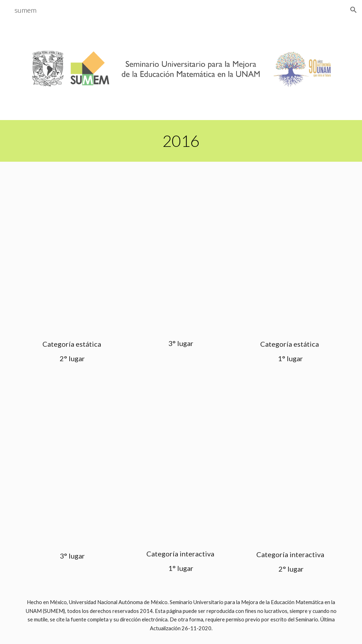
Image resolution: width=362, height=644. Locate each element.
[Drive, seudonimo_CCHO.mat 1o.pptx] (290, 252)
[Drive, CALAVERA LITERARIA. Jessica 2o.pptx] (72, 252)
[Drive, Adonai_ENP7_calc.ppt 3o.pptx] (72, 466)
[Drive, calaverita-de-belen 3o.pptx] (181, 252)
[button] (354, 10)
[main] (181, 141)
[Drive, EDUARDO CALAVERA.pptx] (181, 465)
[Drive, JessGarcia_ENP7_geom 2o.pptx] (290, 465)
